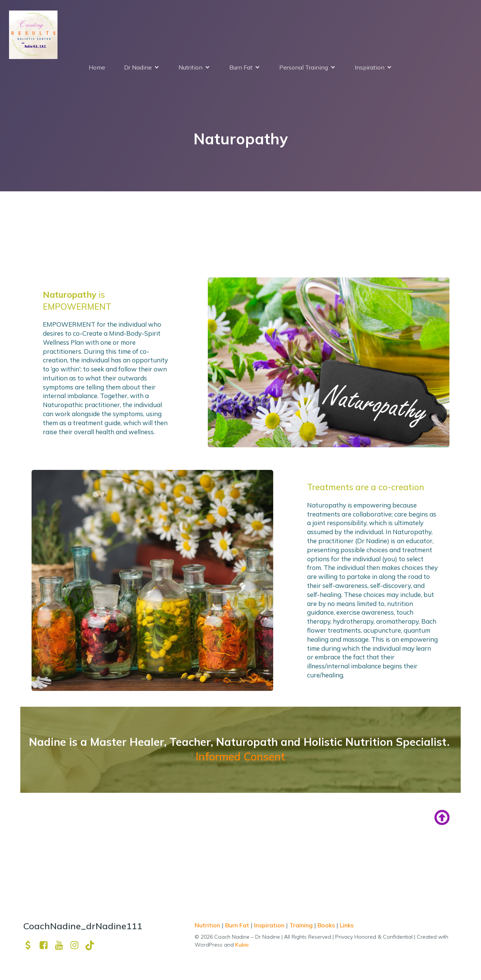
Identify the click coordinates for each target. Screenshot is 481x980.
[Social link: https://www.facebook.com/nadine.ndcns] (46, 947)
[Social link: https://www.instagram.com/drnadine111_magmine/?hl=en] (77, 947)
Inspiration (269, 927)
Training (301, 927)
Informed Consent (240, 758)
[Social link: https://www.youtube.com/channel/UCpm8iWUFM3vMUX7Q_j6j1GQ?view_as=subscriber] (62, 947)
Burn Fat (238, 927)
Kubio (242, 946)
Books (326, 927)
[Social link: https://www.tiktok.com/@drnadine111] (93, 947)
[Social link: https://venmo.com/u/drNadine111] (31, 947)
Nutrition (208, 927)
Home (97, 68)
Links (347, 927)
